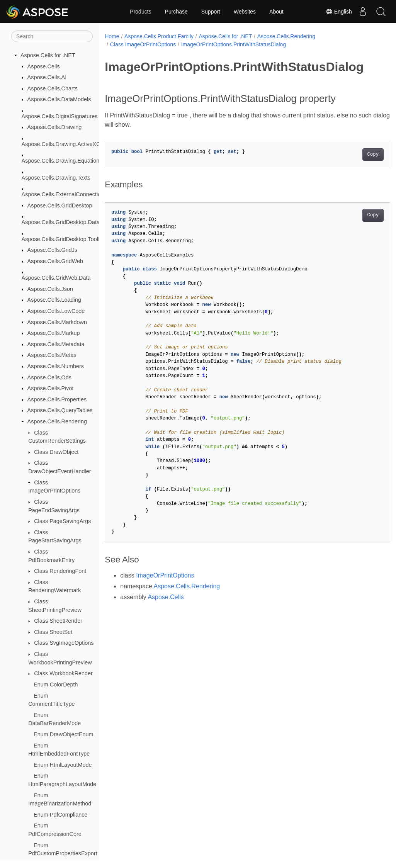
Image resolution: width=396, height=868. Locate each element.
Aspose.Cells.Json (50, 289)
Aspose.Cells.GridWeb (55, 261)
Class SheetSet (53, 632)
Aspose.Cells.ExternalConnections (64, 194)
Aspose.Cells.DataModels (59, 99)
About (276, 12)
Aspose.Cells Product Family (159, 36)
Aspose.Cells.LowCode (56, 311)
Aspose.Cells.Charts (53, 88)
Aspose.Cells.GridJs (53, 250)
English (337, 12)
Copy (353, 155)
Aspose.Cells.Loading (54, 300)
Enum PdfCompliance (60, 815)
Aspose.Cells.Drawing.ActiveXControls (69, 144)
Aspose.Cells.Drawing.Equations (62, 161)
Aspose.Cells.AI (47, 77)
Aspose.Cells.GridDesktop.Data (61, 222)
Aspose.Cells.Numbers (56, 366)
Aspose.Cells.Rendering (57, 421)
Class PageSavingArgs (62, 521)
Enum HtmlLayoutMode (63, 765)
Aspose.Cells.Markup (54, 333)
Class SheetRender (58, 621)
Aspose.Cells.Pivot (51, 388)
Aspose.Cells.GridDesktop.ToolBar (64, 239)
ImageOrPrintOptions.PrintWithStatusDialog (234, 44)
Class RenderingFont (60, 571)
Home (112, 36)
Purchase (176, 12)
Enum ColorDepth (56, 685)
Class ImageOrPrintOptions (143, 44)
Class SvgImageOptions (64, 643)
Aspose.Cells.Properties (57, 399)
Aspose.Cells (44, 66)
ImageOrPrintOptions (165, 575)
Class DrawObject (56, 452)
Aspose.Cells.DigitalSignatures (60, 116)
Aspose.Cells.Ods (49, 377)
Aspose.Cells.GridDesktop (60, 206)
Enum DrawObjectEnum (63, 734)
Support (211, 12)
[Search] (52, 36)
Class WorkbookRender (63, 673)
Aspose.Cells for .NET (48, 55)
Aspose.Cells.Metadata (56, 344)
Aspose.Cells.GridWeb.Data (56, 278)
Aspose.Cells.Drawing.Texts (56, 178)
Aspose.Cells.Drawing (55, 127)
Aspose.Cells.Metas (52, 355)
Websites (245, 12)
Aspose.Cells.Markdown (57, 322)
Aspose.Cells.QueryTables (60, 410)
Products (140, 12)
